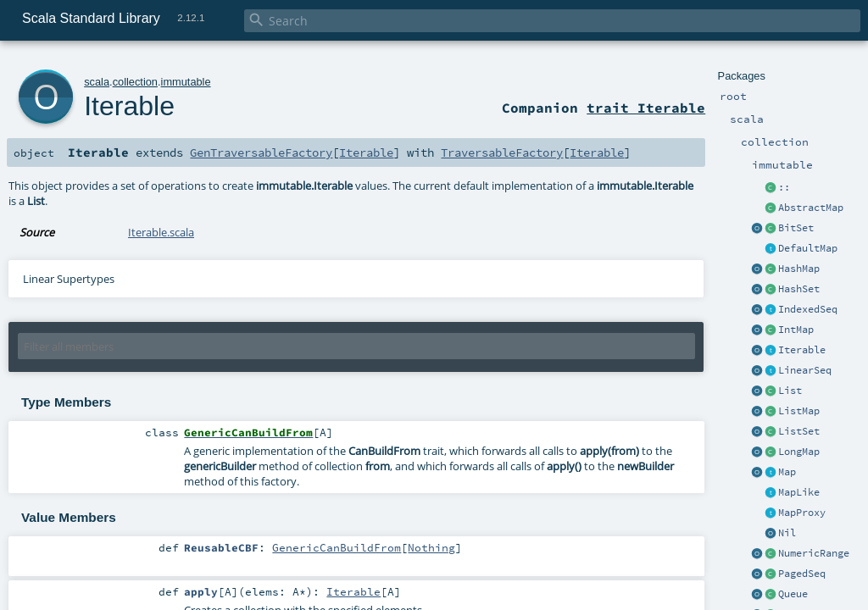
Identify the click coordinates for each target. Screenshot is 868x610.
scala (97, 82)
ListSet (799, 431)
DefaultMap (808, 248)
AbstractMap (811, 208)
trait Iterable (646, 108)
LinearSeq (805, 370)
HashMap (799, 269)
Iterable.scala (161, 232)
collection (135, 82)
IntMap (796, 330)
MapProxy (802, 513)
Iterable (802, 350)
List (790, 391)
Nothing (431, 547)
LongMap (799, 452)
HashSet (799, 289)
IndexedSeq (808, 309)
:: (784, 187)
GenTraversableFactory (261, 152)
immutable (186, 82)
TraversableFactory (502, 152)
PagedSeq (802, 574)
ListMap (799, 411)
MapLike (799, 492)
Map (787, 472)
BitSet (796, 228)
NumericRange (814, 553)
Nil (787, 533)
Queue (793, 594)
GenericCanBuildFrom (337, 547)
